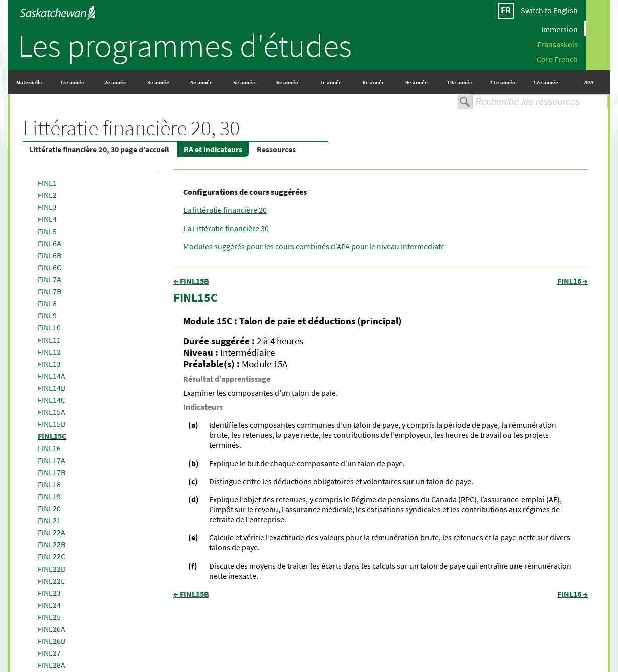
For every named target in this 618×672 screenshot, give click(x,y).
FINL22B (51, 544)
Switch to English (549, 10)
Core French (557, 59)
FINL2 (47, 195)
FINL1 (47, 183)
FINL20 (49, 508)
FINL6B (49, 255)
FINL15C (52, 436)
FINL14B (51, 388)
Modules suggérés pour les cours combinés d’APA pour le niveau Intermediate (314, 246)
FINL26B (51, 641)
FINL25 (49, 617)
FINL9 (47, 315)
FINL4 (47, 219)
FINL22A (51, 532)
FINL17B (51, 472)
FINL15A (51, 412)
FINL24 (49, 605)
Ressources (276, 149)
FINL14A (51, 376)
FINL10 (49, 327)
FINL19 (49, 496)
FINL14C (51, 400)
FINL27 (49, 653)
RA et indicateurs (213, 149)
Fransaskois (557, 44)
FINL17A (51, 460)
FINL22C (51, 556)
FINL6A (49, 243)
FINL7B (49, 291)
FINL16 (49, 448)
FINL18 (49, 484)
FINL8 (47, 303)
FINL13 (49, 364)
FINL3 (47, 207)
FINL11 (49, 340)
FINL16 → (573, 281)
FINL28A (51, 665)
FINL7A (49, 279)
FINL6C (49, 267)
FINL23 (49, 593)
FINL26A (51, 629)
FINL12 (49, 352)
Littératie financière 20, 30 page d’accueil (99, 149)
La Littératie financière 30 (226, 228)
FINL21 (49, 520)
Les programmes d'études (185, 45)
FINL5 (47, 231)
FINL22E (51, 581)
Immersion (559, 29)
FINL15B (51, 424)
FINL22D (52, 569)
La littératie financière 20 (225, 210)
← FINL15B (191, 281)
